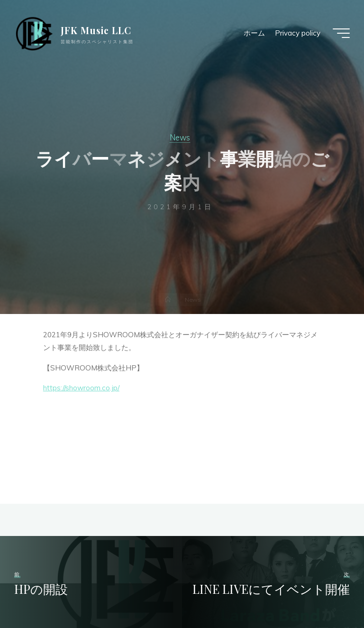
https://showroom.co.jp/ (81, 388)
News (180, 137)
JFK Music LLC (96, 30)
